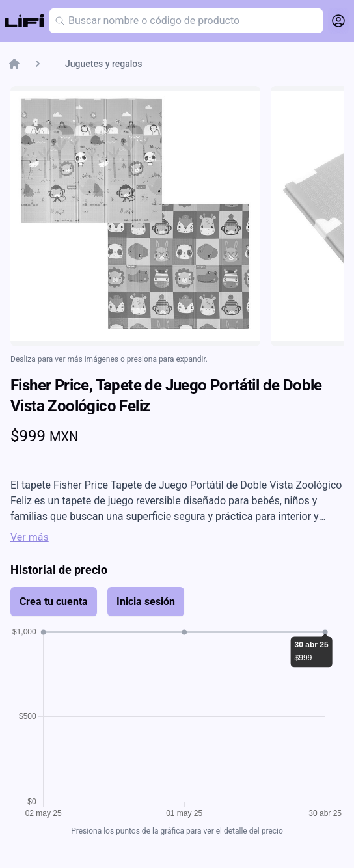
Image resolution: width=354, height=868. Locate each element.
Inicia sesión (146, 602)
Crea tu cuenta (54, 602)
